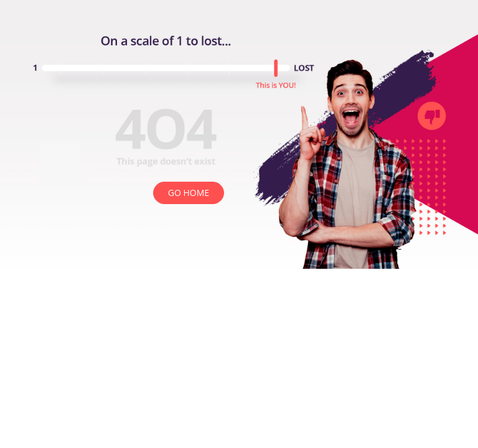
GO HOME (189, 193)
